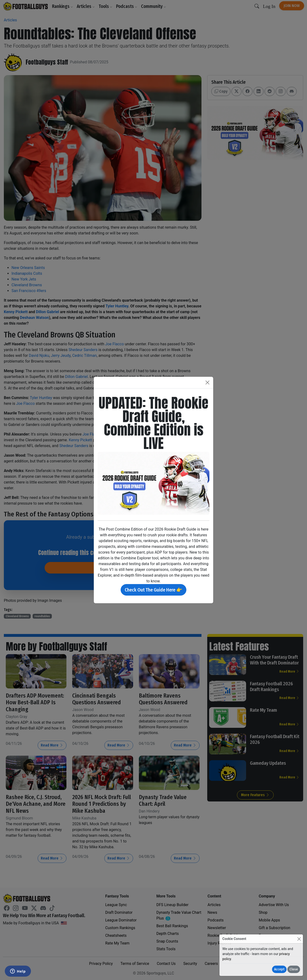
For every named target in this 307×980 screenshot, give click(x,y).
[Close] (299, 939)
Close (294, 969)
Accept (279, 969)
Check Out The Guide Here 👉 (153, 590)
